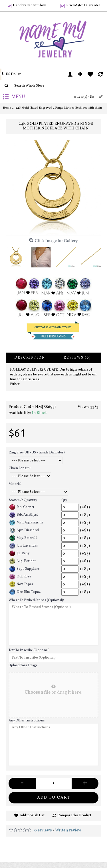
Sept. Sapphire (25, 569)
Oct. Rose (20, 577)
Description (30, 358)
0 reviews (43, 830)
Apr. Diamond (24, 530)
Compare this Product (74, 815)
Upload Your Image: (24, 665)
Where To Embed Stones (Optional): (36, 600)
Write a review (68, 830)
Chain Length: (20, 468)
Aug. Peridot (23, 561)
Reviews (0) (77, 358)
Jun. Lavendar (24, 546)
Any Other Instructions (27, 721)
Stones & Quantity (23, 500)
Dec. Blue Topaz (25, 592)
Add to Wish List (32, 815)
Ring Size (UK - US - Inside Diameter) (37, 453)
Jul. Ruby (19, 553)
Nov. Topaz (21, 584)
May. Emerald (23, 538)
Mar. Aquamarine (26, 523)
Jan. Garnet (22, 507)
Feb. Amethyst (24, 515)
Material (15, 484)
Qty (64, 500)
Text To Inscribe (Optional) (29, 650)
